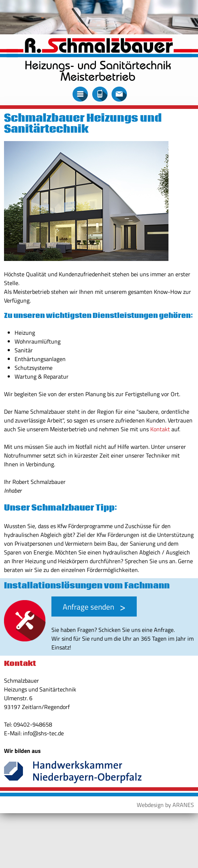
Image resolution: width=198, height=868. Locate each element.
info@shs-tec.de (43, 733)
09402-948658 (33, 724)
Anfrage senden (88, 607)
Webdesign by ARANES (165, 805)
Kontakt (160, 429)
